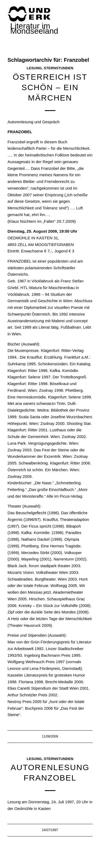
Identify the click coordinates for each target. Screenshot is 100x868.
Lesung (34, 68)
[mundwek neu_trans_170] (30, 14)
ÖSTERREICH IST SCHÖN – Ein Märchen (50, 87)
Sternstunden (59, 68)
